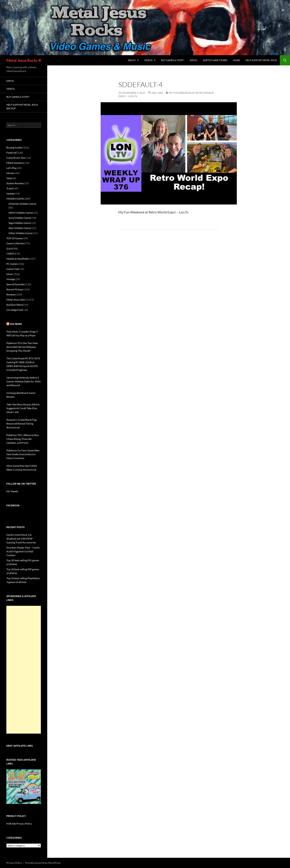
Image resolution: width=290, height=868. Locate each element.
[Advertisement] (24, 670)
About (132, 60)
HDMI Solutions (15, 163)
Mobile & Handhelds (18, 259)
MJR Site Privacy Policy (19, 824)
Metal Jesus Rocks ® (24, 60)
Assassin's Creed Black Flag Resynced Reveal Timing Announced (21, 424)
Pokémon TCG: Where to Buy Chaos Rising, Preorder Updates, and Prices (23, 439)
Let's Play (11, 168)
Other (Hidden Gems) (21, 233)
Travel (10, 188)
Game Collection (16, 243)
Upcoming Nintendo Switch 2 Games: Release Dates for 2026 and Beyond (24, 381)
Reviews (11, 294)
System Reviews (15, 183)
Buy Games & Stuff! (173, 60)
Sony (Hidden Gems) (20, 218)
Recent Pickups (15, 289)
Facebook (13, 505)
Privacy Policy (14, 863)
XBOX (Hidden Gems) (21, 213)
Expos (194, 60)
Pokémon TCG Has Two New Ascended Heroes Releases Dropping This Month (22, 347)
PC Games (12, 264)
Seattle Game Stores (215, 60)
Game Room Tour (16, 158)
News (9, 178)
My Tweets (12, 491)
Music (10, 274)
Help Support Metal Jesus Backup (22, 107)
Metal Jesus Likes (16, 300)
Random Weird (15, 305)
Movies (10, 173)
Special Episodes (16, 284)
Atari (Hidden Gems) (20, 228)
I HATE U (11, 254)
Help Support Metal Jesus (261, 60)
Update (11, 194)
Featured (11, 153)
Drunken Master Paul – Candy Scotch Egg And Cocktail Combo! (23, 551)
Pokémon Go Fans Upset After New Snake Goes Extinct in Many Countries (23, 454)
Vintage (11, 279)
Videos (148, 60)
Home (236, 60)
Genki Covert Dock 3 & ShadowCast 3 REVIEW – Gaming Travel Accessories (21, 539)
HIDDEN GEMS (15, 199)
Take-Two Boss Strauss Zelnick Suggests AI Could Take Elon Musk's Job (23, 408)
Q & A (10, 248)
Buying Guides (14, 148)
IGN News (16, 324)
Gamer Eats (13, 269)
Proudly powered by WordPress (43, 863)
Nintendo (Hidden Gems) (22, 204)
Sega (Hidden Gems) (20, 223)
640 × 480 (157, 93)
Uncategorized (15, 310)
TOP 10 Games (15, 238)
